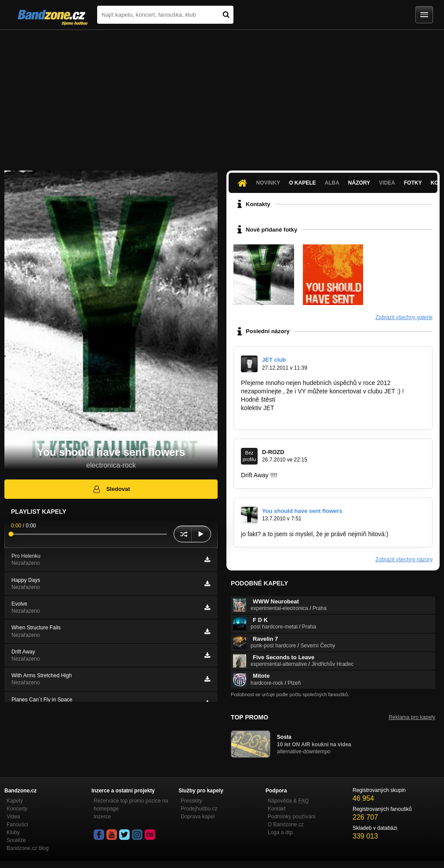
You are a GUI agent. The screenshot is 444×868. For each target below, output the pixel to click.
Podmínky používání (292, 817)
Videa (387, 183)
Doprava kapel (198, 817)
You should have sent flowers (302, 511)
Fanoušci (17, 824)
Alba (332, 183)
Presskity (191, 801)
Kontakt (277, 809)
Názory (359, 183)
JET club (274, 360)
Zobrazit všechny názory (404, 559)
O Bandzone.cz (286, 824)
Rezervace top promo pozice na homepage (131, 805)
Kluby (13, 832)
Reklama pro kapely (412, 717)
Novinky (268, 183)
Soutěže (16, 840)
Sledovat (111, 489)
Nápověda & (288, 801)
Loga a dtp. (281, 832)
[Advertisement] (222, 96)
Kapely (15, 801)
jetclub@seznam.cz (268, 416)
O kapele (302, 183)
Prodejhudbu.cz (199, 809)
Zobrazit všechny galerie (404, 317)
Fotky (413, 183)
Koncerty (17, 809)
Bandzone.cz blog (27, 848)
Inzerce (102, 817)
